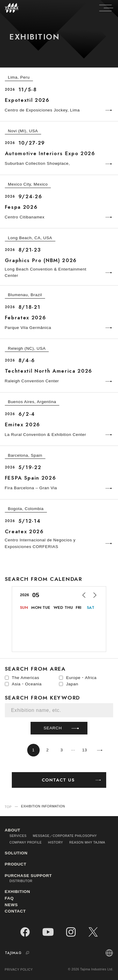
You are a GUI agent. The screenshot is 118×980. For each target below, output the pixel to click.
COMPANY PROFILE (26, 842)
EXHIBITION (18, 892)
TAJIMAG (18, 953)
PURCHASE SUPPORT (28, 876)
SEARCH (62, 728)
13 (84, 750)
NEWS (11, 905)
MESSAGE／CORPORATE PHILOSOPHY (65, 836)
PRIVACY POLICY (19, 970)
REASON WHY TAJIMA (87, 842)
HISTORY (56, 842)
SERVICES (18, 836)
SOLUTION (16, 853)
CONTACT (15, 911)
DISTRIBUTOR (21, 881)
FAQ (9, 898)
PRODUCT (16, 864)
